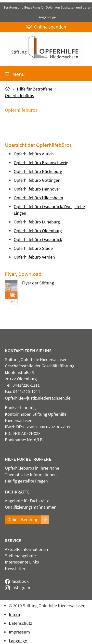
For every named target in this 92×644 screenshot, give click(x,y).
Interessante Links (22, 562)
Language (18, 641)
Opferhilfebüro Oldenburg (38, 231)
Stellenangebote (20, 556)
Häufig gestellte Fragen (26, 481)
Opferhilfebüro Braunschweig (41, 163)
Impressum (19, 632)
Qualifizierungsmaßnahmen (31, 507)
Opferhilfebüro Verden (34, 257)
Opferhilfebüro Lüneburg (37, 222)
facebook (17, 581)
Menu (15, 74)
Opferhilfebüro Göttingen (37, 180)
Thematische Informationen (31, 475)
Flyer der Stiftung (38, 283)
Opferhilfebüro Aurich (34, 154)
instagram (18, 588)
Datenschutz (20, 623)
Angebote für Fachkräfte (27, 501)
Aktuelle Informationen (26, 549)
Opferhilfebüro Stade (33, 248)
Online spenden (46, 27)
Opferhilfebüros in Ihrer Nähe (32, 468)
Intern (14, 614)
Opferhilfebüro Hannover (37, 189)
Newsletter (15, 569)
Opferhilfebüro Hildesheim (38, 198)
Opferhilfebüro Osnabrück (38, 239)
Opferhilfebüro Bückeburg (38, 171)
